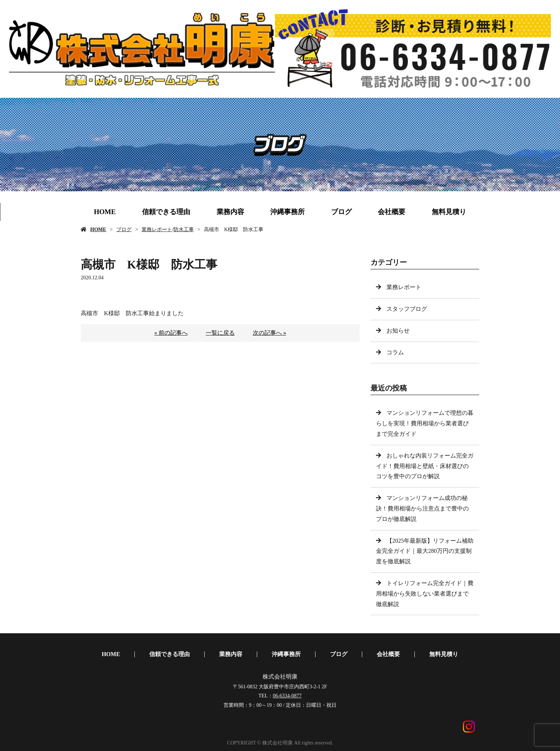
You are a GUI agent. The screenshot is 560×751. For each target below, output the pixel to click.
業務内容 (230, 212)
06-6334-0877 (287, 696)
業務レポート (157, 230)
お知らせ (398, 331)
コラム (395, 352)
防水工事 (184, 230)
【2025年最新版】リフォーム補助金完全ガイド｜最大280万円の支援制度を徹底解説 (425, 551)
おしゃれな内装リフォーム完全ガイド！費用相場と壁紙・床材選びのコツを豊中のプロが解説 (425, 466)
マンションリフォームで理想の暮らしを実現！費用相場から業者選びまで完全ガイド (425, 423)
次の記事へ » (269, 333)
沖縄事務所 (287, 212)
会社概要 (392, 212)
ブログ (341, 212)
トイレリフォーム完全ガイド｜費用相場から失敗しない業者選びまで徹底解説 (425, 594)
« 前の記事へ (171, 333)
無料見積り (449, 212)
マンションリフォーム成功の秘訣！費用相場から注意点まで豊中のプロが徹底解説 (422, 508)
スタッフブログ (407, 309)
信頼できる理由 (166, 212)
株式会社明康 (280, 677)
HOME (105, 212)
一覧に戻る (220, 333)
